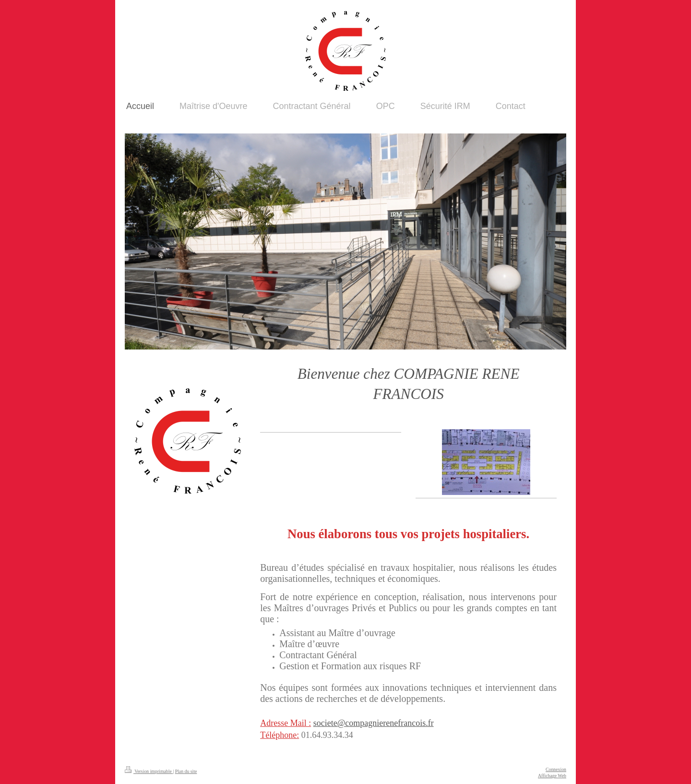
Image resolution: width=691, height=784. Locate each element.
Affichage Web (552, 776)
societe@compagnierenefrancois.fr (374, 723)
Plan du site (186, 771)
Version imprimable (149, 771)
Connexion (556, 769)
